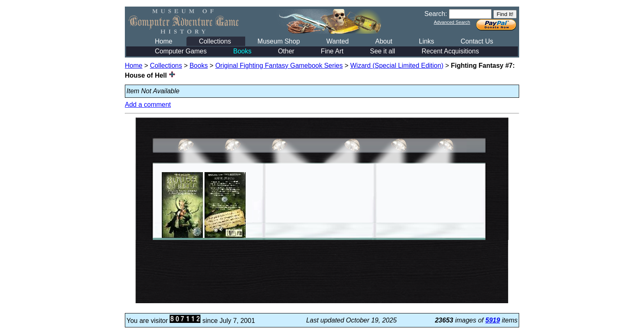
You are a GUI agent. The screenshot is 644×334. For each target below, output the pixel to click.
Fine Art (332, 51)
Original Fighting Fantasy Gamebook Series (279, 66)
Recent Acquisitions (451, 51)
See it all (383, 51)
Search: (436, 14)
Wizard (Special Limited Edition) (397, 66)
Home (164, 41)
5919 (493, 320)
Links (427, 41)
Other (286, 51)
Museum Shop (279, 41)
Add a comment (148, 105)
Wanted (337, 41)
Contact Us (477, 41)
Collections (215, 41)
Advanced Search (452, 22)
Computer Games (181, 51)
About (384, 41)
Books (242, 51)
